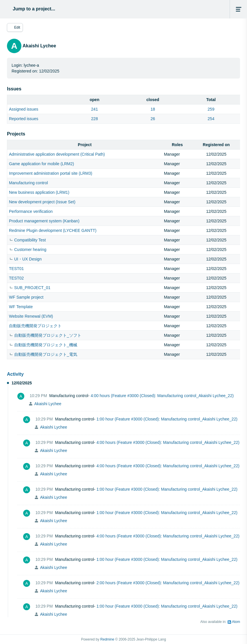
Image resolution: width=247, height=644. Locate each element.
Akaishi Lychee (48, 404)
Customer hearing (30, 250)
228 (94, 119)
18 (153, 109)
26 (153, 119)
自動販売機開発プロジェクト (35, 326)
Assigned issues (24, 109)
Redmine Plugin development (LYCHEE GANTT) (53, 230)
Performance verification (31, 211)
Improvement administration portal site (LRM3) (51, 173)
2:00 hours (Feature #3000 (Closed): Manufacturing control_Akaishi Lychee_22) (168, 583)
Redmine (107, 639)
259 (211, 109)
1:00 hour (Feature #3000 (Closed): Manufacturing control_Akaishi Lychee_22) (167, 419)
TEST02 (16, 278)
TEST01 (16, 269)
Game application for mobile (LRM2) (42, 164)
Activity (15, 374)
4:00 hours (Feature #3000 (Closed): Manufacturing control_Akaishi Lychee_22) (162, 396)
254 (211, 119)
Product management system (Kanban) (44, 221)
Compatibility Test (30, 240)
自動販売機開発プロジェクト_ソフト (48, 335)
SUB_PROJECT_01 (32, 288)
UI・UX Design (28, 259)
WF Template (21, 307)
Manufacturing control (28, 183)
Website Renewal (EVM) (31, 316)
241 (94, 109)
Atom (236, 622)
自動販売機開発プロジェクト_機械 (46, 345)
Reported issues (24, 119)
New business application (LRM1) (39, 192)
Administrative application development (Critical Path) (57, 154)
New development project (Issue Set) (42, 202)
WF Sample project (26, 297)
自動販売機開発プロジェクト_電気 (46, 354)
